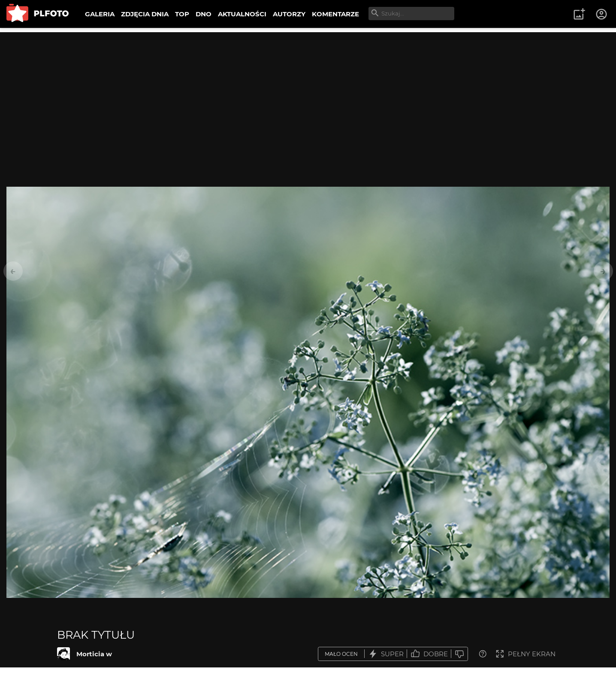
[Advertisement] (308, 92)
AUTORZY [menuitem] (289, 14)
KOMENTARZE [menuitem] (335, 14)
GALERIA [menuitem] (100, 14)
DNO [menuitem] (204, 14)
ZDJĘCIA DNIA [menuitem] (145, 14)
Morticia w (94, 654)
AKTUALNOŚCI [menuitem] (242, 14)
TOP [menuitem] (182, 14)
